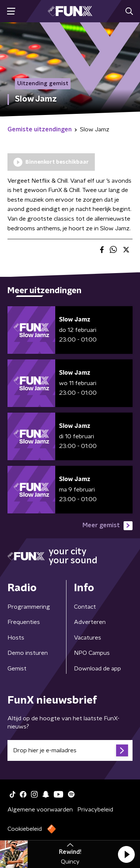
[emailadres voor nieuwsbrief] (70, 750)
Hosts (16, 638)
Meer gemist (108, 526)
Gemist (17, 669)
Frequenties (24, 622)
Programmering (29, 607)
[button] (126, 854)
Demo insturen (28, 653)
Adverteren (90, 622)
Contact (85, 607)
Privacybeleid (95, 810)
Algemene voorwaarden (40, 810)
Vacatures (88, 638)
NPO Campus (92, 653)
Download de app (97, 669)
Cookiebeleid (25, 829)
